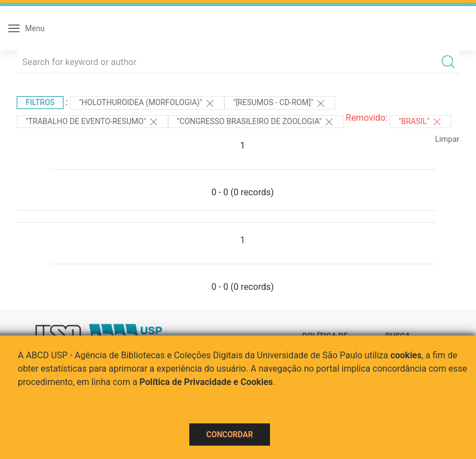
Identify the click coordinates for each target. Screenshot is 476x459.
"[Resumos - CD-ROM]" (280, 103)
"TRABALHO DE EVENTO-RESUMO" (92, 122)
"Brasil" (421, 122)
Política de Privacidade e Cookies (207, 382)
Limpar (447, 139)
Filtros (40, 102)
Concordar (230, 435)
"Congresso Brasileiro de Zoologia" (256, 122)
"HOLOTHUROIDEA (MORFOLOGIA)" (147, 103)
